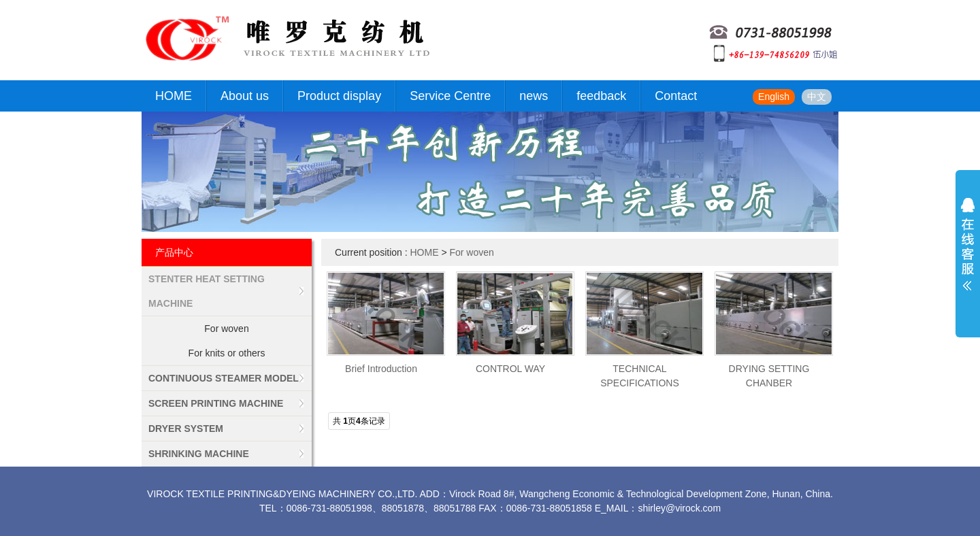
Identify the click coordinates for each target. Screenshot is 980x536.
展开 (968, 253)
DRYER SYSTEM (186, 429)
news (534, 96)
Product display (339, 96)
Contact (676, 96)
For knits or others (227, 353)
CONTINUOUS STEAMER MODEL (224, 378)
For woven (226, 329)
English (774, 97)
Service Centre (450, 96)
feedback (601, 96)
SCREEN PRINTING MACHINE (216, 403)
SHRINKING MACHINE (199, 454)
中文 (817, 97)
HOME (174, 96)
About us (245, 96)
